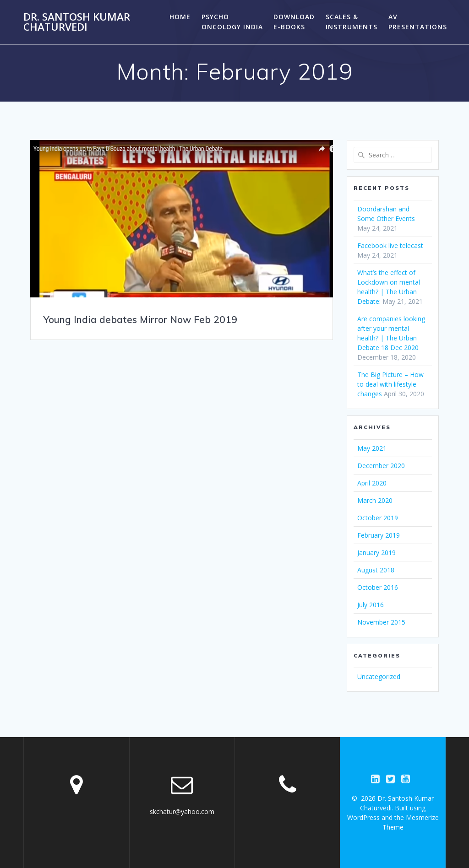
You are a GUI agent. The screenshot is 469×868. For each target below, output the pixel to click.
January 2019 (376, 553)
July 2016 (371, 605)
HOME (180, 17)
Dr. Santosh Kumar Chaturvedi (77, 22)
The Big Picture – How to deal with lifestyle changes (390, 384)
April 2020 (372, 483)
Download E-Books (294, 22)
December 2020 (381, 466)
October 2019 (378, 518)
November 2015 (381, 622)
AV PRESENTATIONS (418, 22)
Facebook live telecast (390, 245)
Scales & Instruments (352, 22)
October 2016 (378, 587)
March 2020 (375, 500)
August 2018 (376, 570)
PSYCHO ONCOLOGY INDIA (232, 22)
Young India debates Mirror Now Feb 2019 (140, 319)
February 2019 (379, 535)
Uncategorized (379, 677)
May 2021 (372, 448)
